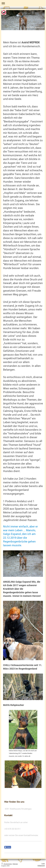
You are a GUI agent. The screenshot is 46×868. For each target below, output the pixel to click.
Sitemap (15, 864)
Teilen (8, 847)
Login (43, 863)
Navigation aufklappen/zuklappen (23, 3)
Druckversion (7, 864)
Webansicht (41, 865)
